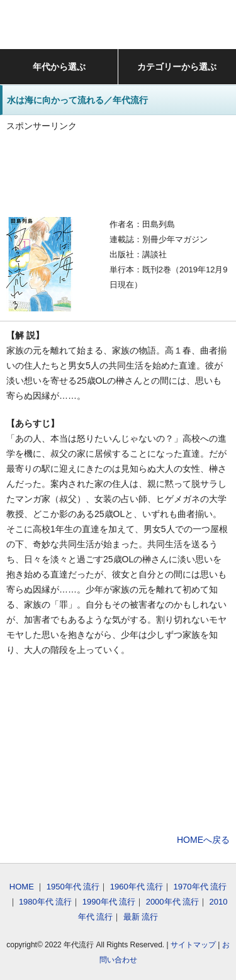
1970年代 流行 (200, 887)
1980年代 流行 (46, 902)
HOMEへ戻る (203, 840)
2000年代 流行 (173, 902)
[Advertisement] (118, 174)
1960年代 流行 (137, 887)
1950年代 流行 (73, 887)
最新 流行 (141, 917)
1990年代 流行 (109, 902)
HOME (22, 887)
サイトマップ (193, 945)
